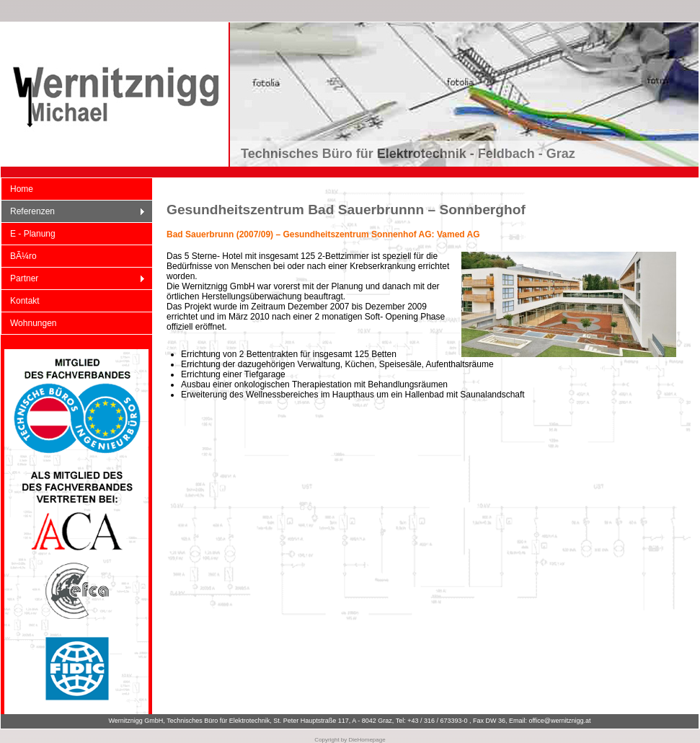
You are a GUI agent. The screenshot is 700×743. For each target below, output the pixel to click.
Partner (73, 279)
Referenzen (73, 212)
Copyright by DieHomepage (350, 740)
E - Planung (33, 234)
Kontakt (25, 301)
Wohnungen (34, 323)
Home (22, 189)
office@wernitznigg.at (560, 721)
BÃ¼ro (23, 256)
